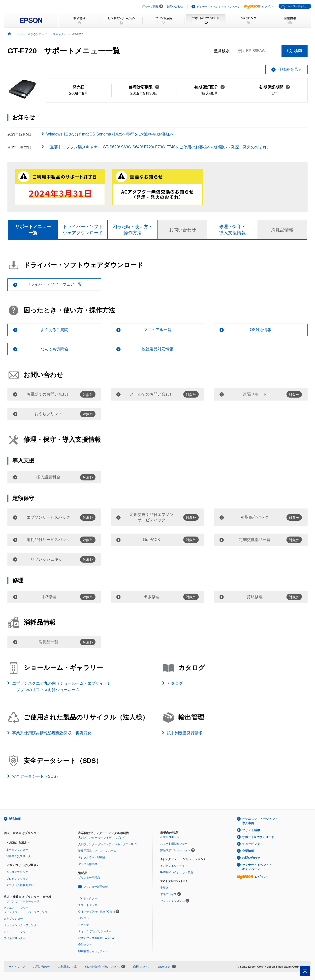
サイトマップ (17, 967)
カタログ (175, 684)
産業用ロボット (170, 837)
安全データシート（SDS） (36, 776)
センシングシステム (173, 901)
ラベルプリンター (15, 939)
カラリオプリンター (18, 872)
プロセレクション (17, 879)
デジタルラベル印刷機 (92, 857)
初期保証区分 (209, 87)
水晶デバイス (168, 894)
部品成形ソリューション (175, 850)
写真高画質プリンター (20, 856)
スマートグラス (88, 905)
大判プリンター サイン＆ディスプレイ (102, 838)
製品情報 (15, 819)
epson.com (164, 967)
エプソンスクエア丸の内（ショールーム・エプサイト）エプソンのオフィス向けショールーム (62, 687)
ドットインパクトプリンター (21, 925)
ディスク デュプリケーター (95, 932)
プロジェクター (88, 899)
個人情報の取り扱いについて (105, 967)
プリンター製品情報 (96, 887)
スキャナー (85, 925)
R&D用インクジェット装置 (177, 872)
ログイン (258, 6)
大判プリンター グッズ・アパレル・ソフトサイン (109, 844)
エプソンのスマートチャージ (21, 901)
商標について (141, 967)
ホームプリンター (17, 850)
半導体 (164, 888)
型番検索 (222, 51)
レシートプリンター (16, 932)
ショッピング (251, 844)
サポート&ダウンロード (258, 837)
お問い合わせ (175, 6)
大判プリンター (13, 919)
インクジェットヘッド (174, 866)
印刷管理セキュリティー (93, 951)
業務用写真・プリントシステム (97, 851)
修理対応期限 (144, 87)
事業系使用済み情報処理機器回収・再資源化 (52, 733)
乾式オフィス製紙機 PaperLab (97, 938)
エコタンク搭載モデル (20, 885)
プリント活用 (251, 830)
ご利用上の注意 (67, 967)
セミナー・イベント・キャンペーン (219, 7)
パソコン (84, 918)
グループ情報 (150, 6)
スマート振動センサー (174, 844)
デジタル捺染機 (88, 864)
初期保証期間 (275, 87)
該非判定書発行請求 (185, 733)
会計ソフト (85, 945)
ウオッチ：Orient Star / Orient (96, 912)
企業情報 (248, 851)
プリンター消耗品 (89, 878)
